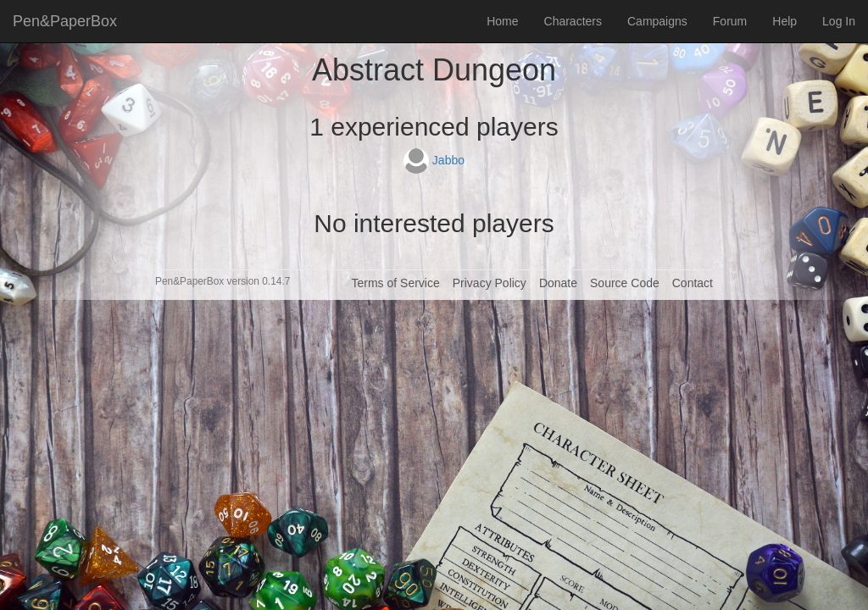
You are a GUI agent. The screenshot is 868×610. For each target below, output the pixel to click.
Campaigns (657, 21)
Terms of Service (395, 283)
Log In (839, 21)
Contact (693, 283)
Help (785, 21)
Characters (573, 21)
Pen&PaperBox (65, 21)
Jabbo (434, 160)
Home (502, 21)
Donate (558, 283)
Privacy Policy (490, 283)
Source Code (625, 283)
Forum (730, 21)
